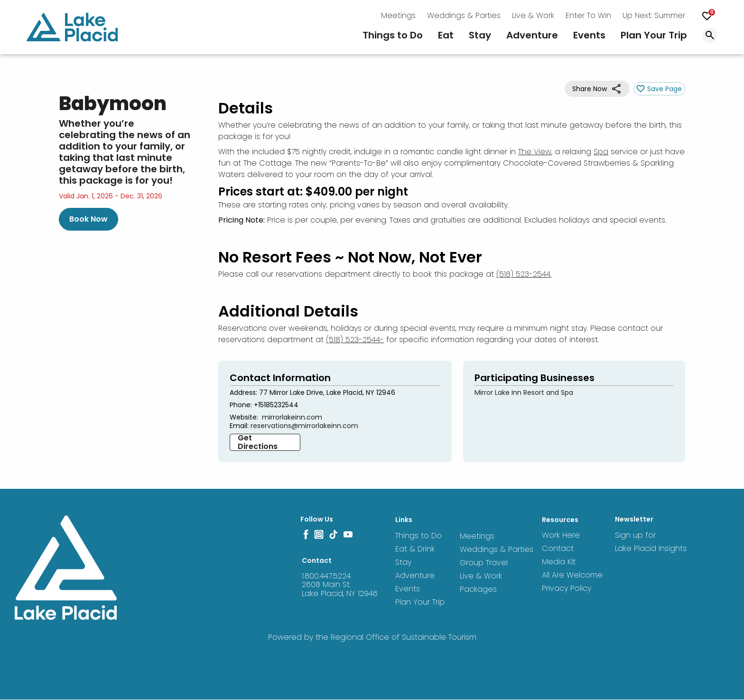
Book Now (88, 219)
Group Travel (481, 562)
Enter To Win (588, 15)
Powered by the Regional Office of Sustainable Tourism (372, 637)
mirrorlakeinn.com (292, 417)
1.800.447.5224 (326, 576)
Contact (558, 548)
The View (535, 152)
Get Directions (258, 442)
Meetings (398, 15)
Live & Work (533, 15)
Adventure (532, 35)
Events (589, 35)
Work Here (561, 535)
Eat (446, 35)
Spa (601, 152)
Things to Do (393, 35)
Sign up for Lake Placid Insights (651, 542)
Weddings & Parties (464, 15)
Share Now (590, 89)
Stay (480, 35)
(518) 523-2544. (524, 274)
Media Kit (559, 562)
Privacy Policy (567, 588)
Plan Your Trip (654, 35)
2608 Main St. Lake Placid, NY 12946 (340, 589)
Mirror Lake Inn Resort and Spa (524, 392)
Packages (475, 589)
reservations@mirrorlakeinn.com (304, 426)
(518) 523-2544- (355, 340)
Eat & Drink (412, 548)
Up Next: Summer (654, 15)
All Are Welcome (572, 575)
